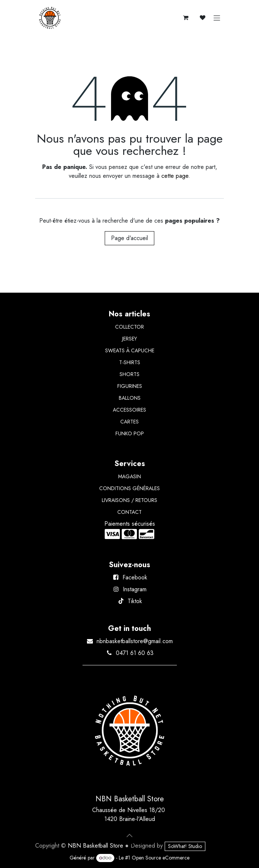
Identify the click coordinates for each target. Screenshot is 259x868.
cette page (175, 176)
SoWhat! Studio (185, 846)
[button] (129, 835)
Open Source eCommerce (161, 858)
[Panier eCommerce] (186, 18)
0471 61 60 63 (135, 653)
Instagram (135, 589)
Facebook (135, 577)
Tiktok (135, 601)
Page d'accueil (129, 238)
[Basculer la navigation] (217, 18)
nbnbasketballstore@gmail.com (135, 641)
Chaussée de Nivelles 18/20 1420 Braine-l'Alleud (129, 814)
